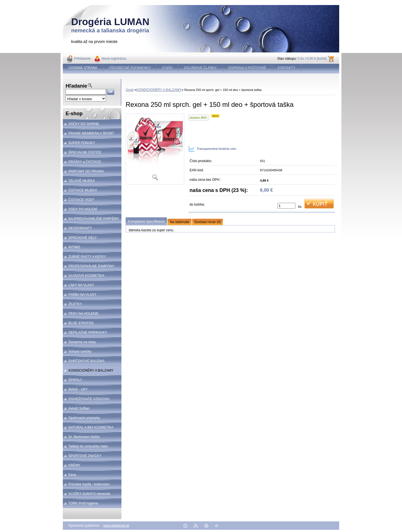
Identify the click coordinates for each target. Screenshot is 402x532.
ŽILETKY (75, 304)
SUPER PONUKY (82, 143)
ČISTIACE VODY (81, 200)
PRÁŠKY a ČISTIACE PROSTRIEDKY (82, 163)
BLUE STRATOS (81, 323)
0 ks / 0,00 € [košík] (312, 59)
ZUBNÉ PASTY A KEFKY (87, 257)
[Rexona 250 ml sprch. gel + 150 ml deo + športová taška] (155, 149)
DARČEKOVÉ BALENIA (86, 361)
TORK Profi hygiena (83, 503)
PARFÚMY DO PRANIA (86, 171)
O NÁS (167, 68)
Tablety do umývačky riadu (88, 446)
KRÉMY (74, 465)
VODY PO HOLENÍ (83, 209)
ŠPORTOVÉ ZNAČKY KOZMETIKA (82, 457)
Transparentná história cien (212, 149)
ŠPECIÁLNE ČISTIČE (85, 152)
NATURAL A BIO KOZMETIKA (91, 427)
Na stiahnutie (180, 222)
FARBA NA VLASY (82, 295)
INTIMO (74, 247)
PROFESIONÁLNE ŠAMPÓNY (91, 266)
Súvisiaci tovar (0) (208, 222)
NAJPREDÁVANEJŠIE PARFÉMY (94, 219)
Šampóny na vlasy (82, 342)
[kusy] (286, 206)
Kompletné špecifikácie (146, 221)
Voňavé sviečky (80, 352)
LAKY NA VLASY (81, 285)
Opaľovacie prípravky (84, 418)
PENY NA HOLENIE (83, 314)
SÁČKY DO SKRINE (84, 124)
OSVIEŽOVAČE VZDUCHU (89, 399)
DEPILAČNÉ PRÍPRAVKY (88, 333)
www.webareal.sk (116, 526)
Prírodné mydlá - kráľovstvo (89, 484)
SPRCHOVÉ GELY (83, 238)
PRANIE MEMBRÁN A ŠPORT (91, 133)
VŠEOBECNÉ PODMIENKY (130, 68)
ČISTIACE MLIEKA (83, 190)
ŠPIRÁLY (75, 380)
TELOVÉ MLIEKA (82, 181)
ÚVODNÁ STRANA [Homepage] (83, 68)
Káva (72, 475)
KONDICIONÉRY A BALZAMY (91, 370)
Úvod (130, 90)
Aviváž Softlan (79, 408)
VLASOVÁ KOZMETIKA (86, 276)
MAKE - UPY (78, 389)
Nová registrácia (114, 59)
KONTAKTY (287, 68)
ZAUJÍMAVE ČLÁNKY (200, 68)
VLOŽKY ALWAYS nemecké (89, 494)
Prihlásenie (82, 59)
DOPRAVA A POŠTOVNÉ (247, 68)
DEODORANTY (80, 228)
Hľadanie (76, 86)
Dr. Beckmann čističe (84, 437)
